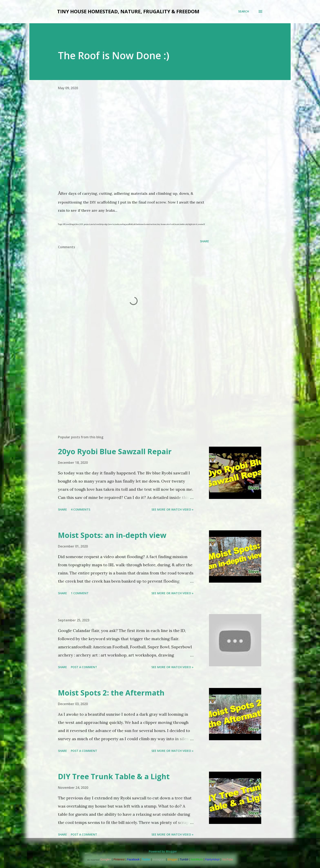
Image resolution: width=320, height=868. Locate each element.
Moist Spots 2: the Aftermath (111, 693)
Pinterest (119, 859)
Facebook (133, 859)
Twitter (146, 859)
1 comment (80, 593)
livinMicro (197, 859)
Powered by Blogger (160, 851)
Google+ (106, 859)
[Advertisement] (127, 384)
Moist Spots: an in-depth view (112, 535)
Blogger (172, 859)
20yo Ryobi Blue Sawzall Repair (115, 451)
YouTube (227, 859)
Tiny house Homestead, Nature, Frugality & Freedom (128, 11)
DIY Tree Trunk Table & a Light (114, 776)
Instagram (159, 859)
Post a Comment (84, 667)
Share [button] (204, 241)
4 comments (81, 509)
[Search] (244, 11)
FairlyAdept (212, 859)
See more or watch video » (172, 509)
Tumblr (184, 859)
